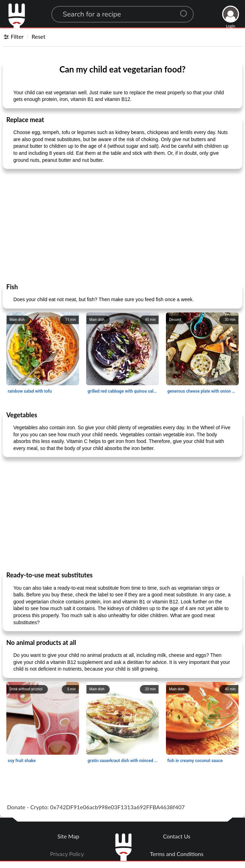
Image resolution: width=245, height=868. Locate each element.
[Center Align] (186, 11)
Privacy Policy (67, 854)
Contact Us (177, 836)
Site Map (68, 836)
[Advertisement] (122, 226)
